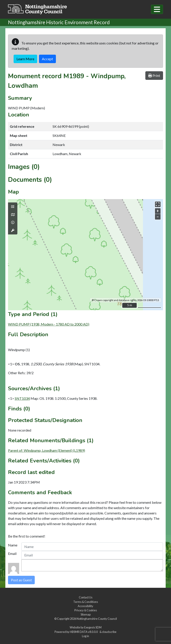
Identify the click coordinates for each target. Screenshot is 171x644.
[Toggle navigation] (157, 9)
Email (12, 553)
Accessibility (85, 606)
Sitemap (86, 614)
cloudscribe (109, 632)
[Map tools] (13, 230)
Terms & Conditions (86, 602)
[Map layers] (13, 207)
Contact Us (86, 597)
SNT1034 (22, 398)
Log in (85, 636)
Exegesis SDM (93, 627)
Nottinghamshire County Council (97, 619)
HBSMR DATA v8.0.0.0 (84, 632)
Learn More (25, 59)
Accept (47, 59)
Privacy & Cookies (86, 610)
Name (13, 545)
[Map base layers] (13, 215)
